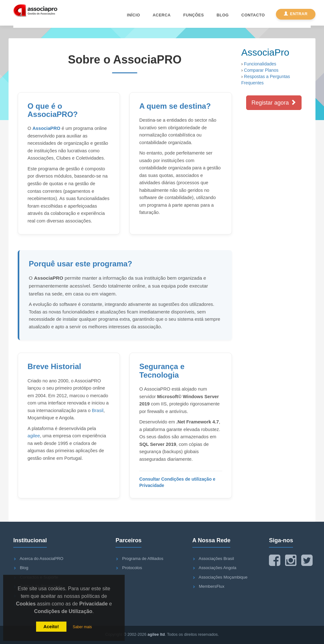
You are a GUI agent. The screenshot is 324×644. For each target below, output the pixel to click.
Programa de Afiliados (143, 559)
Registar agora (274, 103)
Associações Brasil (216, 559)
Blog (222, 15)
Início (133, 15)
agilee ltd (156, 635)
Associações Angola (218, 568)
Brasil (98, 410)
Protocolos (132, 568)
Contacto (253, 15)
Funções (193, 15)
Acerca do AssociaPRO (41, 559)
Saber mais (82, 627)
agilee (34, 436)
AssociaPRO (47, 128)
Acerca (162, 15)
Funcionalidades (260, 64)
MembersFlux (212, 586)
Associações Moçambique (223, 577)
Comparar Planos (261, 70)
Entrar (296, 14)
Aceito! (51, 627)
